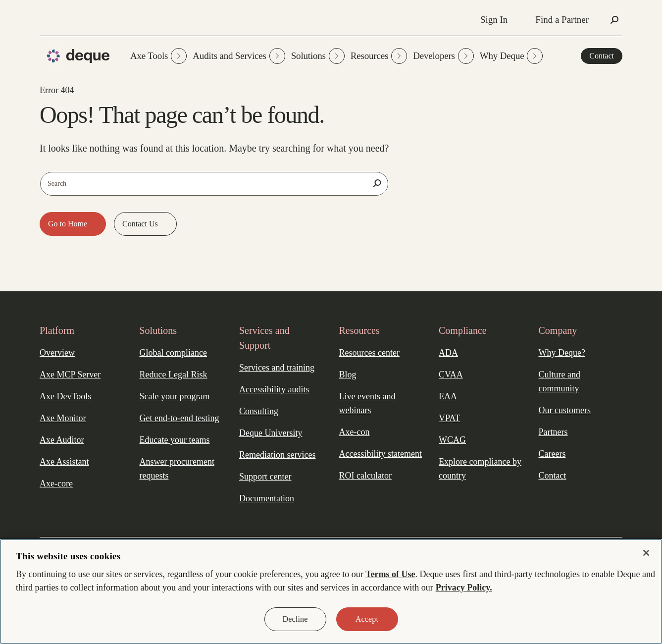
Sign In (494, 20)
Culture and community (560, 381)
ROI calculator (365, 476)
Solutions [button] (318, 56)
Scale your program (175, 396)
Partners (553, 432)
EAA (448, 396)
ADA (448, 353)
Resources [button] (379, 56)
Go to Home (69, 224)
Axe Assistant (64, 462)
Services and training (277, 368)
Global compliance (173, 353)
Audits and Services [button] (239, 56)
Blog (348, 375)
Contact (602, 56)
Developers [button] (443, 56)
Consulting (259, 411)
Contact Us (141, 224)
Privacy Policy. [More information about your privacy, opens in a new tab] (464, 588)
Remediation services (277, 455)
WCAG (452, 440)
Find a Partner (562, 20)
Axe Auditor (62, 440)
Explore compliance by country (480, 469)
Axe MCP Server (70, 375)
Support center (265, 477)
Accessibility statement (381, 454)
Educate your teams (175, 440)
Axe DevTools (65, 396)
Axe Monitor (63, 418)
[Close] (646, 553)
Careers (552, 454)
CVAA (451, 375)
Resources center (369, 353)
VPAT (449, 418)
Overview (57, 353)
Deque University (271, 433)
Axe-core (56, 483)
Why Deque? (562, 353)
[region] (331, 591)
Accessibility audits (274, 389)
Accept (367, 619)
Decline (295, 619)
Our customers (565, 410)
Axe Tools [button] (158, 56)
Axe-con (355, 432)
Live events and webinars (367, 403)
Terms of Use (390, 574)
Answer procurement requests (177, 469)
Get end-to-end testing (179, 418)
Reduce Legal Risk (174, 375)
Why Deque (511, 56)
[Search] (377, 183)
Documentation (267, 498)
